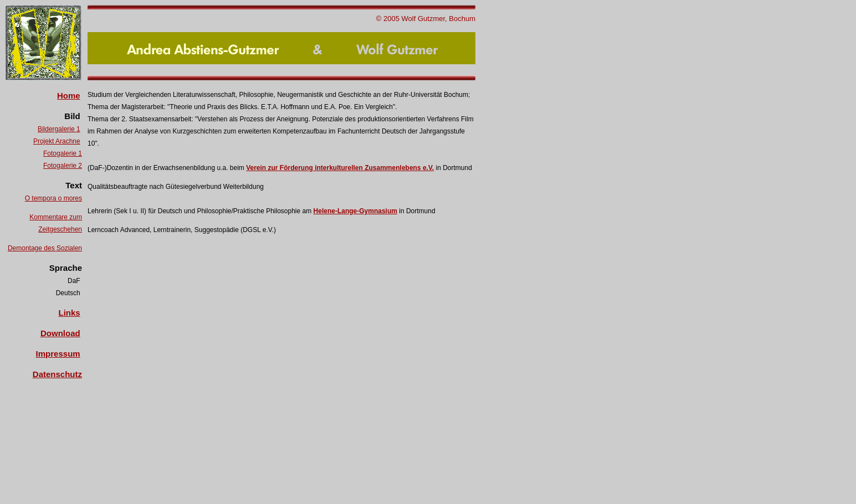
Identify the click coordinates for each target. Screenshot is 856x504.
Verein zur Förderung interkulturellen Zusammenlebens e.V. (340, 168)
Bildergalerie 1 (59, 129)
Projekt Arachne (57, 141)
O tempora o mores (53, 198)
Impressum (58, 354)
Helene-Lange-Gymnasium (355, 211)
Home (69, 96)
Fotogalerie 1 (63, 153)
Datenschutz (57, 374)
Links (69, 313)
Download (60, 333)
